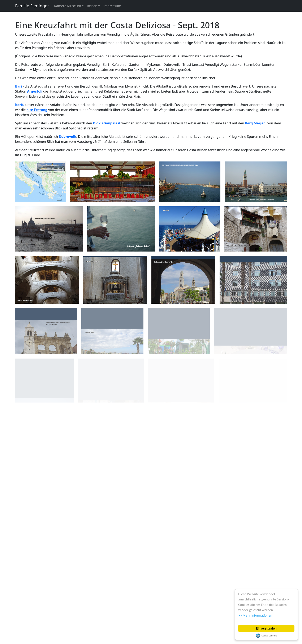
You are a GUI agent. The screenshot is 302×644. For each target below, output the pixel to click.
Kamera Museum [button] (68, 6)
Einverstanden (266, 628)
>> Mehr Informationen (255, 615)
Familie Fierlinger (32, 6)
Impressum (112, 6)
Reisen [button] (92, 6)
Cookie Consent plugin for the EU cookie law (266, 636)
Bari (18, 86)
